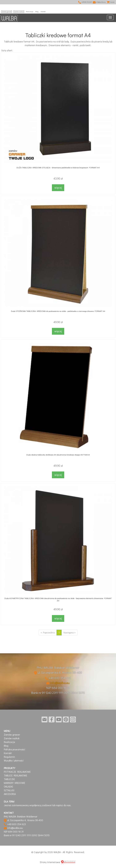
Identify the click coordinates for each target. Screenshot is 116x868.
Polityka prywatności (15, 749)
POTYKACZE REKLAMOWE (17, 772)
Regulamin (9, 757)
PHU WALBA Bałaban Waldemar (58, 668)
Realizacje (30, 12)
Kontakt (43, 12)
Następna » (70, 632)
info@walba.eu (99, 2)
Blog (37, 12)
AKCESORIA (10, 794)
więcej (58, 188)
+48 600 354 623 (85, 2)
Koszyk (111, 2)
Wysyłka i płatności (14, 760)
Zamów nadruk (19, 12)
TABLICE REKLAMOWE (16, 775)
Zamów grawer (7, 12)
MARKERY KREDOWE (15, 783)
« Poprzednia (48, 632)
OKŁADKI (8, 786)
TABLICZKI (9, 779)
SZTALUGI (9, 790)
